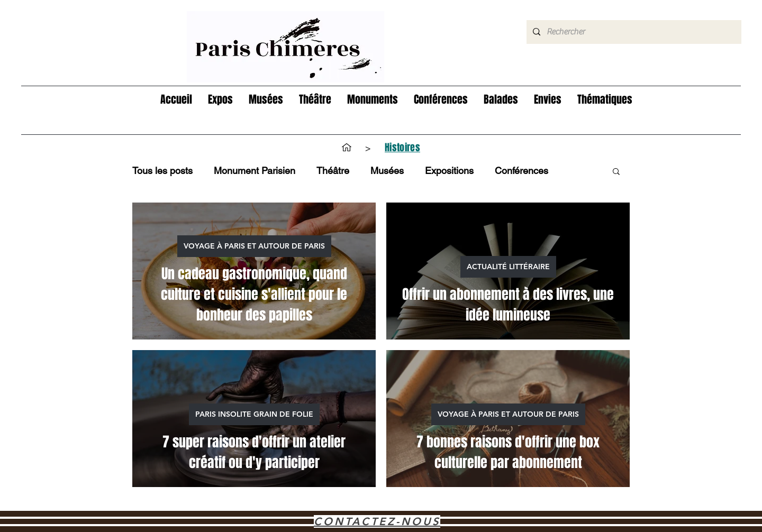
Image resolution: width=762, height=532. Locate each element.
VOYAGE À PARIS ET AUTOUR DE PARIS (254, 246)
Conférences (521, 171)
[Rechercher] (633, 32)
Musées (387, 171)
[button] (220, 100)
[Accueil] (347, 148)
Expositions (449, 171)
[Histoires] (402, 148)
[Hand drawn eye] (285, 47)
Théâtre (333, 171)
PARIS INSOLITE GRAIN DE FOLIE (254, 414)
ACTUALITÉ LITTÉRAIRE (508, 267)
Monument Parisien (255, 171)
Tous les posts (162, 171)
